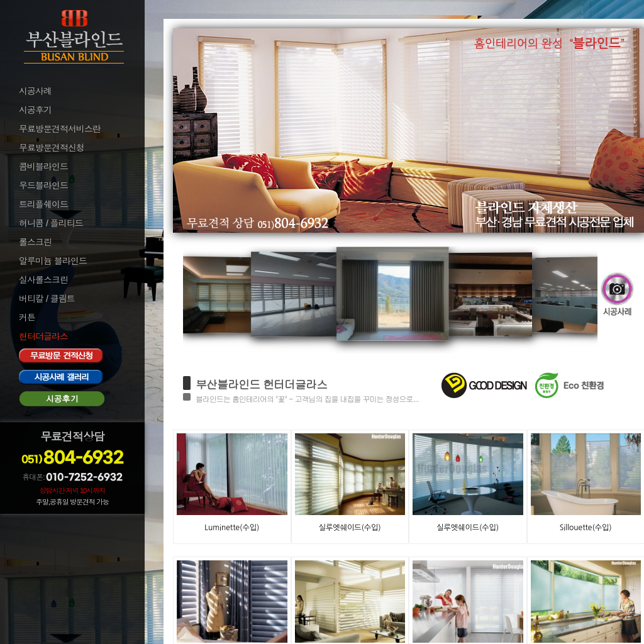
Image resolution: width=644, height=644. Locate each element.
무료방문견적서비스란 (60, 129)
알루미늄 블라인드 (53, 261)
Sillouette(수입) (586, 528)
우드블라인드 (43, 186)
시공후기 (35, 110)
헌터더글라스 (43, 336)
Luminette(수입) (232, 528)
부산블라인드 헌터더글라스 (261, 384)
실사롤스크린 (43, 280)
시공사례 (35, 91)
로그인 (30, 523)
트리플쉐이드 (43, 204)
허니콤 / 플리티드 (51, 223)
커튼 (27, 318)
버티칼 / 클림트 (47, 299)
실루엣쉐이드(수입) (350, 528)
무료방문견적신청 (52, 148)
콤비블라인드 (43, 167)
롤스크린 (35, 242)
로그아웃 (34, 540)
